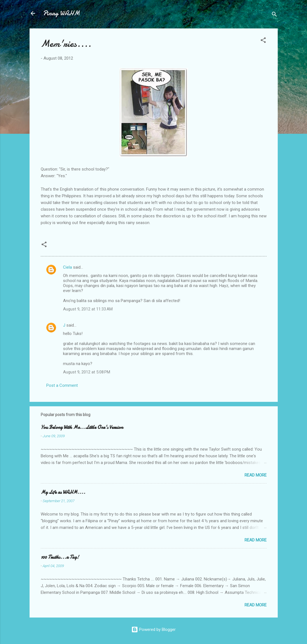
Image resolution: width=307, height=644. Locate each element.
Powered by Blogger (153, 630)
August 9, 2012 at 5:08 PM (87, 372)
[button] (263, 41)
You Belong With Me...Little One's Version (82, 427)
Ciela (67, 267)
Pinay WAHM (61, 13)
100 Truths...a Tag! (60, 557)
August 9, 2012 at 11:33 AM (88, 309)
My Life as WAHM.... (63, 492)
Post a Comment (62, 385)
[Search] (274, 15)
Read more (256, 475)
